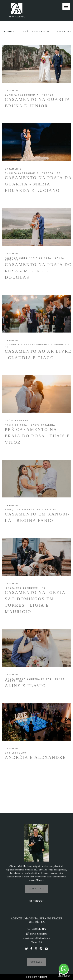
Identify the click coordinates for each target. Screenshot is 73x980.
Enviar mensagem (38, 934)
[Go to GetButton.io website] (64, 976)
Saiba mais (37, 889)
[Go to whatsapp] (64, 969)
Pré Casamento (36, 32)
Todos (9, 32)
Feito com (36, 977)
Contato (36, 962)
